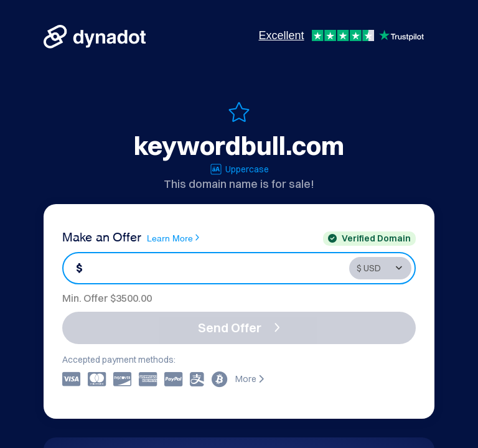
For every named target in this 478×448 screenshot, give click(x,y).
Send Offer (239, 328)
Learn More (173, 238)
